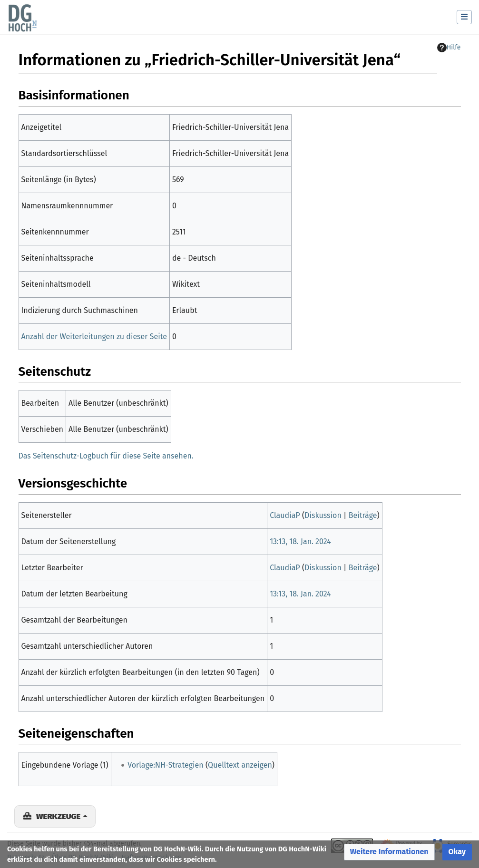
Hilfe (449, 48)
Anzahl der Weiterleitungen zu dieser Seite (94, 336)
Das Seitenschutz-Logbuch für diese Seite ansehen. (106, 456)
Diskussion (323, 515)
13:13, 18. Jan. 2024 (300, 541)
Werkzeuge (58, 816)
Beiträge (363, 515)
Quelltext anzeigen (240, 765)
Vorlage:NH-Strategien (165, 765)
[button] (389, 852)
